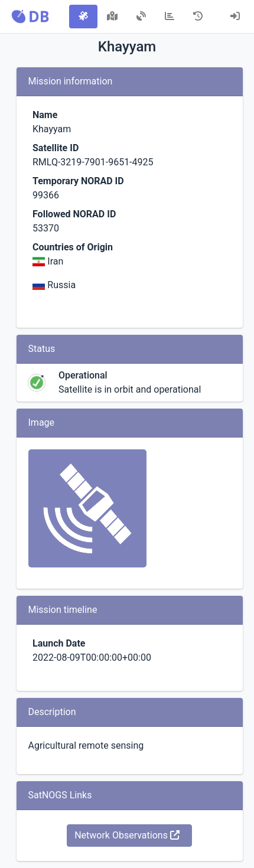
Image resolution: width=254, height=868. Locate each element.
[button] (30, 17)
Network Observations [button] (127, 835)
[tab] (83, 17)
